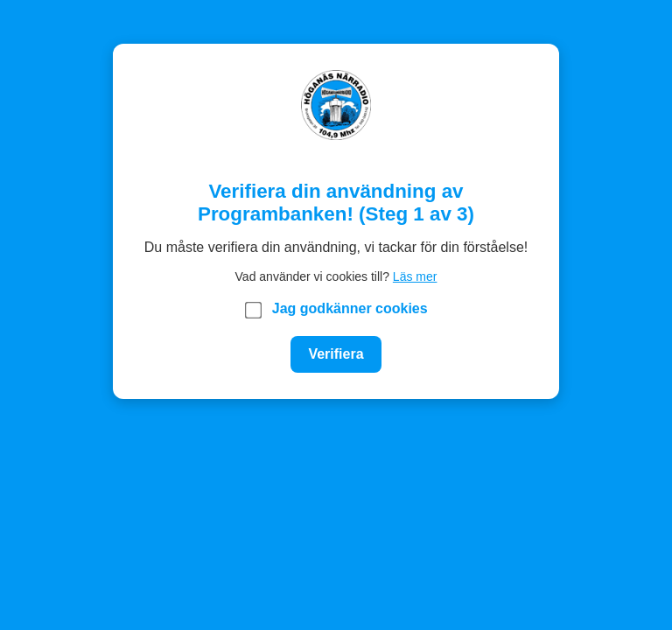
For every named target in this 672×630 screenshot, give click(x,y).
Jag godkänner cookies (336, 309)
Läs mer (415, 276)
